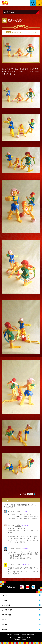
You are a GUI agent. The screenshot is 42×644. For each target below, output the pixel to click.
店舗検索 (21, 629)
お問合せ (23, 635)
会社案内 (10, 635)
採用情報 (16, 635)
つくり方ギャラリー (21, 610)
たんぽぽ (25, 525)
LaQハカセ (26, 564)
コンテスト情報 (21, 615)
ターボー (37, 494)
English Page (31, 635)
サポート (21, 624)
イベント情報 (21, 605)
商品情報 (21, 600)
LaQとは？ (21, 595)
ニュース (21, 620)
